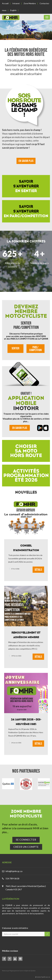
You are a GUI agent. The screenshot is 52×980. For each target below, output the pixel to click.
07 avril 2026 (15, 569)
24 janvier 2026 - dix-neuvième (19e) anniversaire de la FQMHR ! (26, 721)
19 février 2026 (16, 656)
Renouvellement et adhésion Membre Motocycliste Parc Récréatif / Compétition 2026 (26, 635)
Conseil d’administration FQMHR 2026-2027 (26, 548)
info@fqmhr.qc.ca (14, 871)
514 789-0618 (12, 878)
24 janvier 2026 (16, 743)
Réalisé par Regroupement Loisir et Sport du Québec (19, 971)
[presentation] (20, 943)
